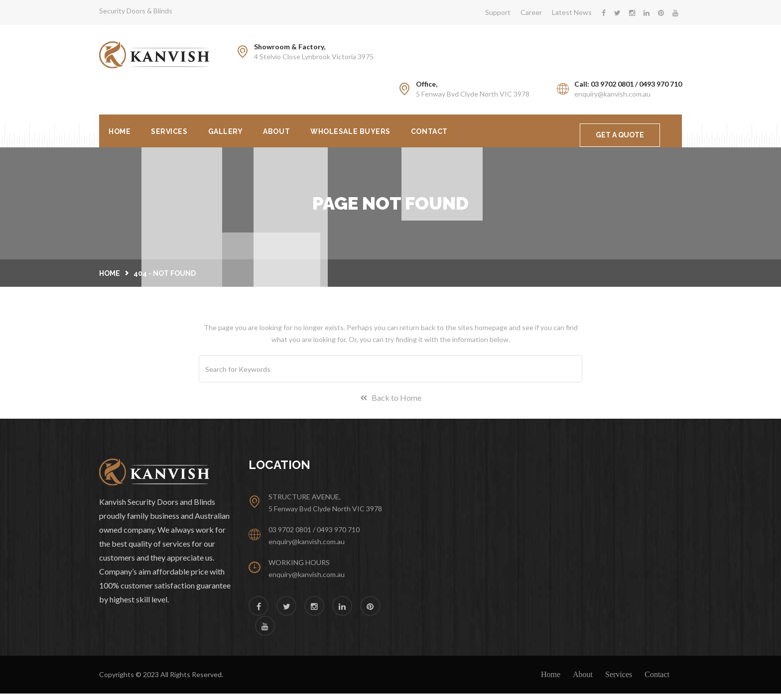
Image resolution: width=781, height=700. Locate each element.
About (313, 133)
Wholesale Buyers (397, 133)
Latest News (572, 12)
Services (185, 133)
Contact (487, 133)
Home (125, 133)
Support (498, 12)
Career (531, 12)
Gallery (252, 133)
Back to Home (391, 405)
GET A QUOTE (620, 135)
